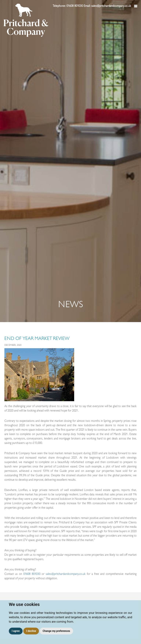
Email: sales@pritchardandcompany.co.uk (108, 6)
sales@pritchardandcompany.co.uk (66, 574)
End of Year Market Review (37, 338)
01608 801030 (32, 574)
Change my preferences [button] (56, 631)
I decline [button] (31, 631)
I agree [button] (16, 631)
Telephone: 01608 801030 (68, 6)
